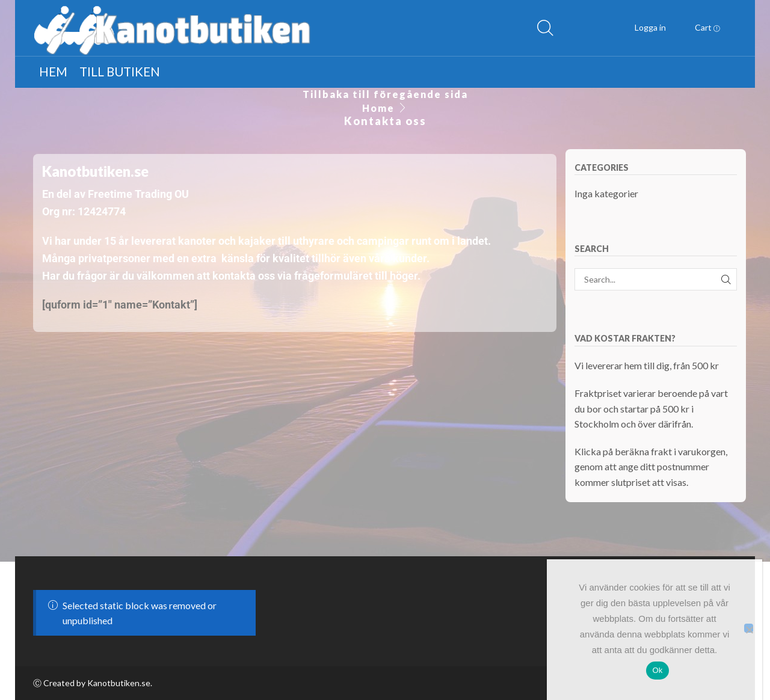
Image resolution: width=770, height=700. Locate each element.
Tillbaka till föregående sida (385, 94)
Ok (657, 670)
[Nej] (749, 628)
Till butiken (120, 72)
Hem (53, 72)
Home (378, 108)
